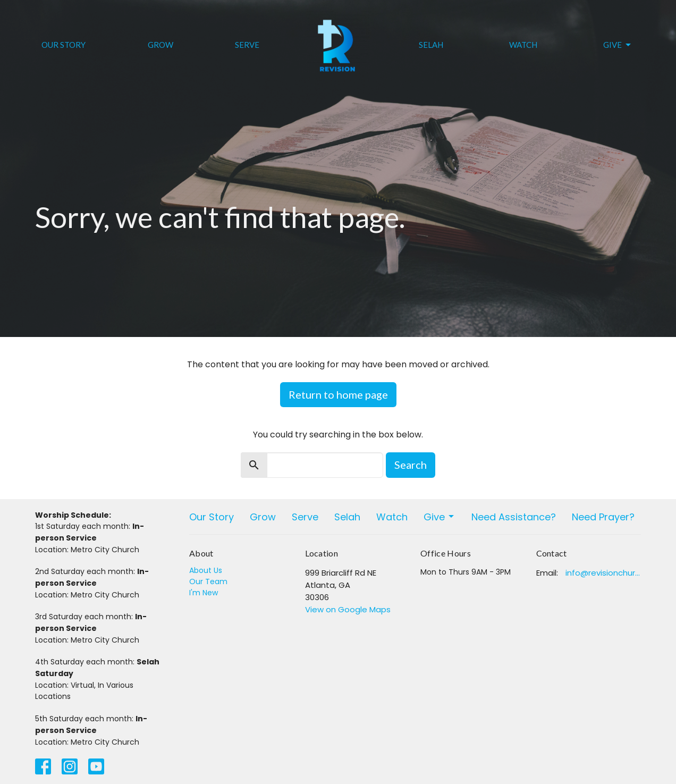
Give (618, 45)
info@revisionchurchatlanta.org (603, 573)
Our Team (208, 581)
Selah (431, 45)
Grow (160, 45)
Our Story (64, 45)
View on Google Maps (348, 609)
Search (411, 465)
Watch (523, 45)
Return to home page (338, 394)
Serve (247, 45)
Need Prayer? (603, 517)
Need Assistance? (514, 517)
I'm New (204, 593)
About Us (206, 570)
